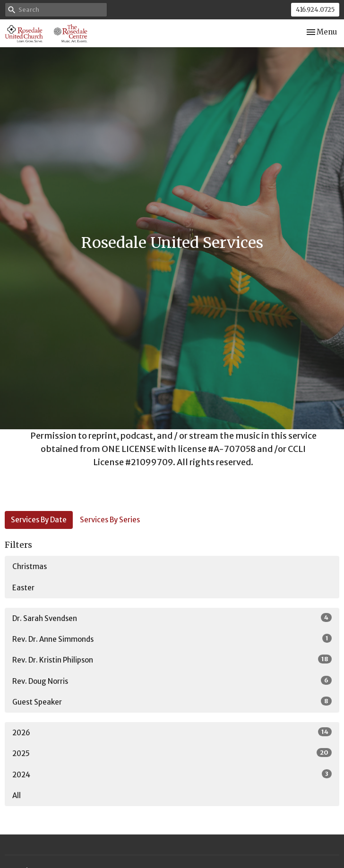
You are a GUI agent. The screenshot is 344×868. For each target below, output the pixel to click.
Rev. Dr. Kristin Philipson (172, 660)
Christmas (30, 566)
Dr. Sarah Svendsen (172, 618)
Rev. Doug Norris (172, 681)
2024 (172, 774)
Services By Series (110, 520)
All (17, 796)
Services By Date (39, 520)
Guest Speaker (172, 702)
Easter (23, 588)
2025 (172, 753)
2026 (172, 732)
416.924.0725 (315, 10)
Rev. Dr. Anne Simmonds (172, 639)
